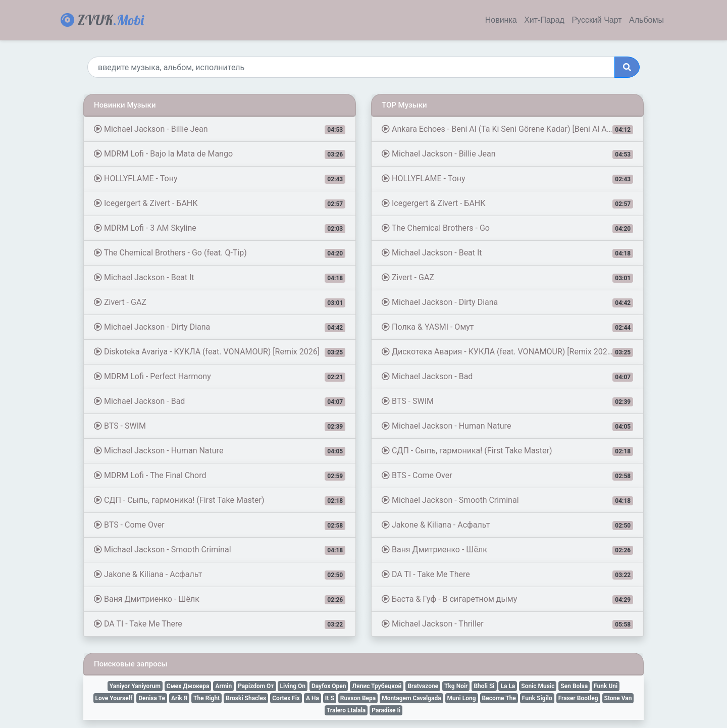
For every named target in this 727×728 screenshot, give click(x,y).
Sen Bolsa (574, 686)
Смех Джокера (188, 686)
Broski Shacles (246, 698)
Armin (223, 686)
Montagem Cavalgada (411, 698)
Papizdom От (256, 686)
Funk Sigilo (537, 698)
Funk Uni (606, 686)
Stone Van (618, 698)
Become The (499, 698)
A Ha (313, 698)
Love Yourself (114, 698)
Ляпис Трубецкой (377, 686)
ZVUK (102, 20)
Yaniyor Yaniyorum (135, 686)
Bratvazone (423, 686)
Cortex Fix (286, 698)
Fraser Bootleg (578, 698)
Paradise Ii (386, 710)
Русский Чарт (596, 20)
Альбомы (646, 20)
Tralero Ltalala (346, 710)
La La (508, 686)
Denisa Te (152, 698)
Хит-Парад (544, 20)
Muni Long (462, 698)
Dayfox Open (329, 686)
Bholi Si (484, 686)
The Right (206, 698)
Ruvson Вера (358, 698)
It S (330, 698)
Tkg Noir (456, 686)
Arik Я (179, 698)
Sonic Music (538, 686)
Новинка (501, 20)
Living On (292, 686)
